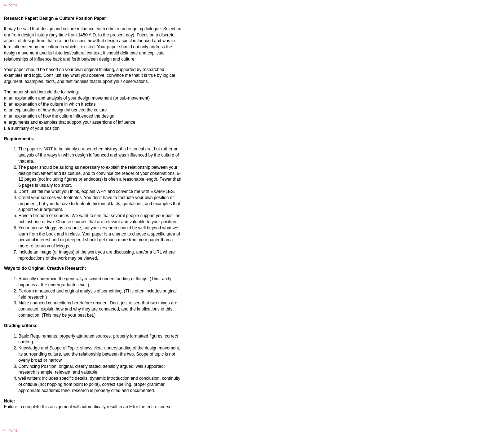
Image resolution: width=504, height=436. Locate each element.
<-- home (10, 5)
